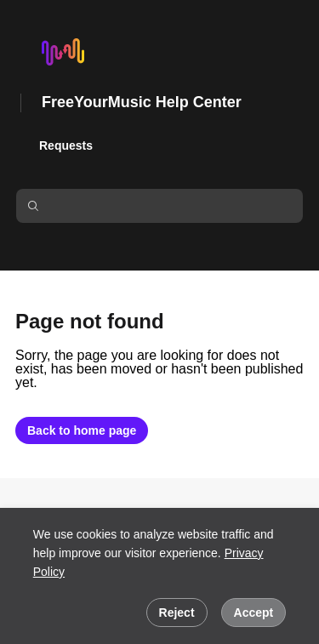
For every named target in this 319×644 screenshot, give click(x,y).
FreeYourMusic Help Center (142, 102)
